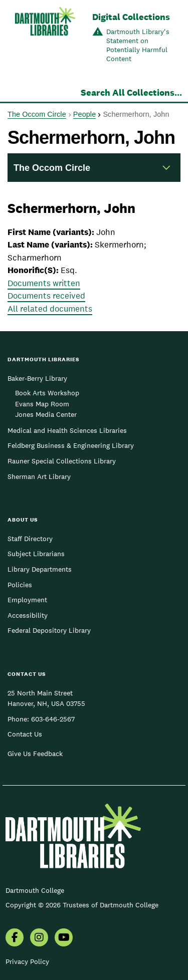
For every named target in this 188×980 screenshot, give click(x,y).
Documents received (46, 296)
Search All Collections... (131, 92)
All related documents (50, 309)
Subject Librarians (36, 554)
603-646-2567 (53, 719)
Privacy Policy (27, 961)
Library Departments (40, 569)
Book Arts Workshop (47, 393)
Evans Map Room (42, 404)
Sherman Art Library (39, 476)
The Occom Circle (37, 114)
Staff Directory (30, 539)
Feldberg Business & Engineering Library (71, 445)
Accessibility (28, 615)
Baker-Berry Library (37, 378)
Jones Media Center (46, 414)
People (84, 114)
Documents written (44, 283)
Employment (27, 600)
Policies (20, 585)
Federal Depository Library (49, 630)
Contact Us (25, 734)
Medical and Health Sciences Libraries (67, 430)
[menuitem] (15, 938)
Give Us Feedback (35, 754)
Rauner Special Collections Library (62, 461)
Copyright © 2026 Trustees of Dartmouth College (82, 905)
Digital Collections (131, 17)
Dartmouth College (35, 890)
